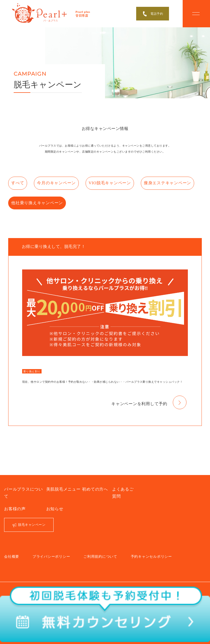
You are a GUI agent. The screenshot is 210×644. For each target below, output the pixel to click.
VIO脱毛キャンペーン (118, 182)
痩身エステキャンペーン (33, 200)
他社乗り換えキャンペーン (92, 200)
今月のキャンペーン (65, 182)
